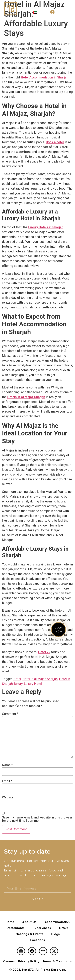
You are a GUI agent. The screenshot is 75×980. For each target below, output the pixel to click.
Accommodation (57, 922)
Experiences (42, 928)
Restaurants (16, 928)
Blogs (55, 934)
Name (7, 765)
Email (7, 781)
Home (10, 922)
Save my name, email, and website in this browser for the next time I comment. (37, 819)
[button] (69, 12)
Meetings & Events (29, 934)
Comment (10, 714)
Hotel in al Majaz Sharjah (40, 679)
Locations (38, 940)
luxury (18, 684)
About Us (29, 922)
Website (8, 797)
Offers (64, 928)
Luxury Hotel (33, 684)
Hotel (17, 679)
